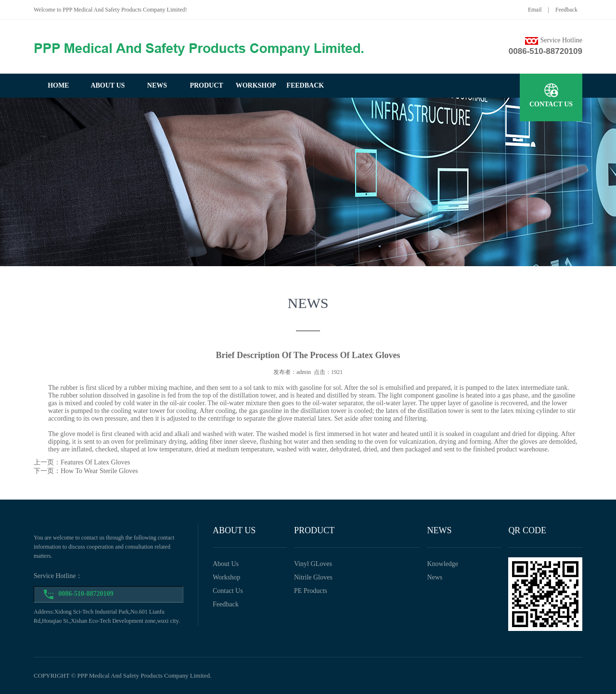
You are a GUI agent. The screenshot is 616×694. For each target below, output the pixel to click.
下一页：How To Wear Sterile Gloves (86, 471)
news (157, 85)
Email (535, 10)
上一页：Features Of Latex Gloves (82, 462)
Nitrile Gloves (313, 577)
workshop (256, 85)
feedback (305, 85)
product (206, 85)
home (58, 85)
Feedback (566, 10)
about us (108, 85)
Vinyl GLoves (313, 564)
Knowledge (443, 564)
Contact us (228, 591)
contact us (551, 104)
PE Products (311, 591)
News (435, 577)
